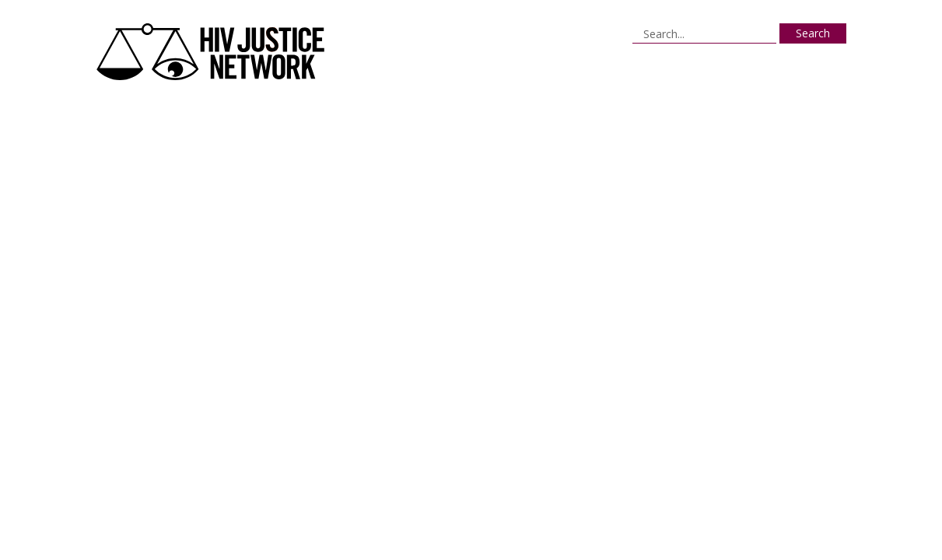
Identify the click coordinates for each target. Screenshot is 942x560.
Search (813, 33)
